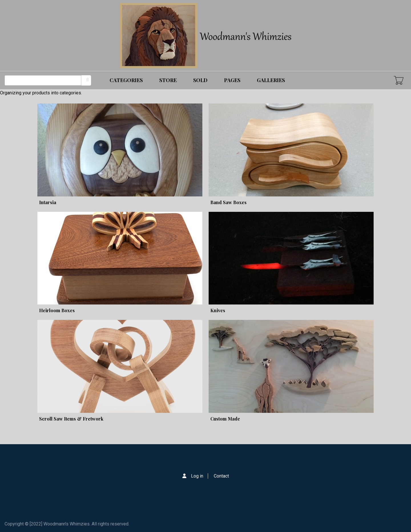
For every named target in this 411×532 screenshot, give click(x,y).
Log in (197, 476)
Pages (232, 80)
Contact (221, 476)
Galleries (271, 80)
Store (168, 80)
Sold (200, 80)
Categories (126, 80)
